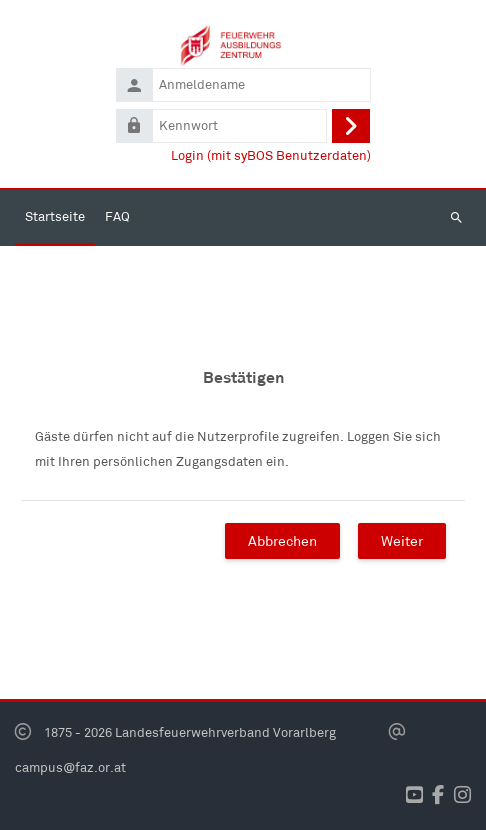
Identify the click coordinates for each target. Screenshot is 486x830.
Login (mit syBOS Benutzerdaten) (271, 155)
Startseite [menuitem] (55, 216)
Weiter (402, 541)
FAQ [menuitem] (117, 216)
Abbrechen (282, 541)
